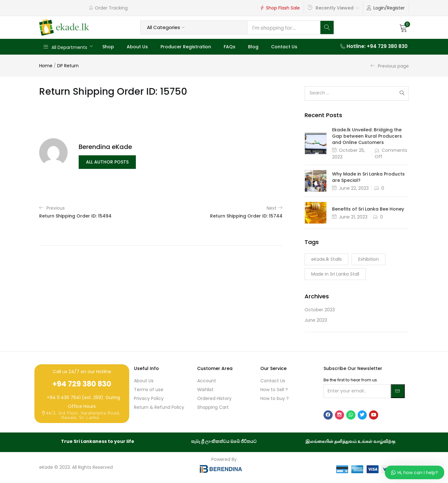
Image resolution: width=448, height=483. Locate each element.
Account (207, 381)
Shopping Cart (213, 407)
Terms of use (149, 390)
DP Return (68, 66)
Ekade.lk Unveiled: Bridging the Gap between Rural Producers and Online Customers (367, 136)
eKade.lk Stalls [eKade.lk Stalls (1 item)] (327, 259)
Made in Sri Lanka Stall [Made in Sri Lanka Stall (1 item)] (335, 274)
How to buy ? (275, 398)
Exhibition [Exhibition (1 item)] (369, 259)
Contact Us (284, 47)
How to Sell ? (274, 390)
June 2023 (316, 320)
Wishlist (205, 390)
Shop (108, 47)
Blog (253, 47)
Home (46, 66)
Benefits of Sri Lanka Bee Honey (368, 209)
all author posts (107, 162)
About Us (137, 47)
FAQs (230, 47)
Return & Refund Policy (159, 407)
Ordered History (214, 398)
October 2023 (320, 310)
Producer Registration (186, 47)
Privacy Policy (149, 398)
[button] (403, 27)
